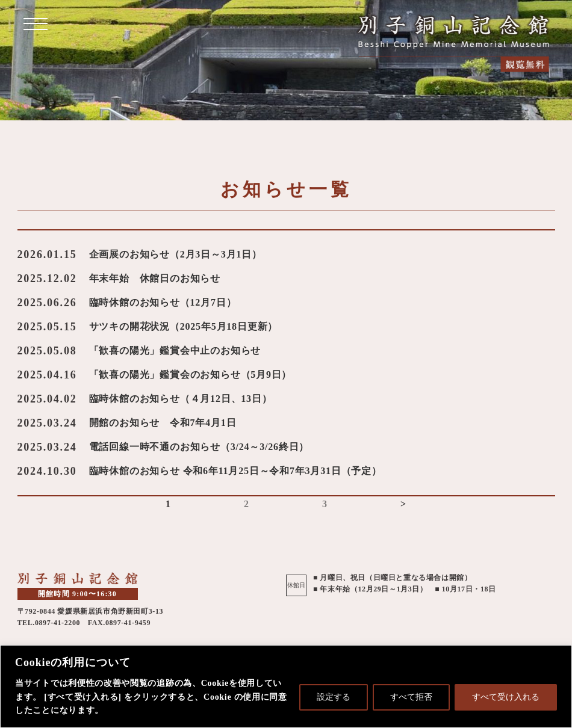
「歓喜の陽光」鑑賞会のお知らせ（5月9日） (191, 375)
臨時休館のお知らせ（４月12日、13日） (181, 399)
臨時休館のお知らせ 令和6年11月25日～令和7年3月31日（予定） (235, 471)
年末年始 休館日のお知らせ (155, 278)
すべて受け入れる (506, 697)
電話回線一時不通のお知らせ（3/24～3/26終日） (199, 447)
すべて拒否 (411, 697)
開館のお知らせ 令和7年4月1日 (163, 423)
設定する (334, 697)
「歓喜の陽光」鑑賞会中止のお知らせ (175, 350)
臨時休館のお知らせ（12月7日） (163, 302)
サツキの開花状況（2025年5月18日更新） (184, 326)
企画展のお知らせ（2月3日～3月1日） (176, 254)
